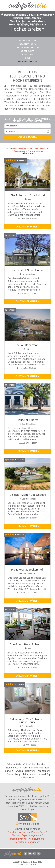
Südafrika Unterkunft (41, 15)
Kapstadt (42, 764)
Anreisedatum (48, 126)
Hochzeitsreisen (27, 62)
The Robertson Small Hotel (28, 195)
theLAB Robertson (27, 345)
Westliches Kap (27, 41)
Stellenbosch (13, 768)
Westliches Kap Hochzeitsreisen (27, 21)
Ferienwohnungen (37, 151)
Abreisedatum (48, 131)
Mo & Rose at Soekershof (27, 570)
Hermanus (29, 777)
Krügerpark (44, 771)
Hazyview (30, 771)
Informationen (27, 44)
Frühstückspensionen (19, 151)
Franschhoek (28, 768)
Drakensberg (13, 774)
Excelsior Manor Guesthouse (28, 495)
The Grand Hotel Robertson (27, 644)
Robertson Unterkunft (23, 149)
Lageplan (28, 55)
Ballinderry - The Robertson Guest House (27, 721)
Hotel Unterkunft (41, 149)
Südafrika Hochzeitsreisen (27, 18)
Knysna (19, 771)
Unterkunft (28, 51)
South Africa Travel (18, 832)
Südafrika (21, 15)
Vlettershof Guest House (27, 270)
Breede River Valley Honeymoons (27, 839)
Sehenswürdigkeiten (28, 48)
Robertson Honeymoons (28, 842)
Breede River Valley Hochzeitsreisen (27, 25)
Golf (28, 58)
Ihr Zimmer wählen (27, 227)
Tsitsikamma (29, 774)
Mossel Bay (44, 774)
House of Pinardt (28, 420)
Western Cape (38, 832)
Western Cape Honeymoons (27, 835)
